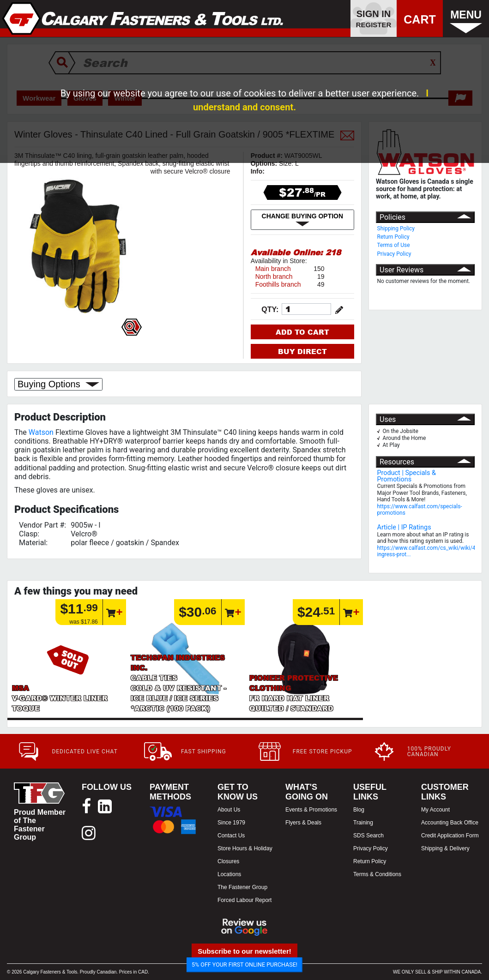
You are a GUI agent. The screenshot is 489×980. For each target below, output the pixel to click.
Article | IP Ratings (404, 527)
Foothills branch (278, 284)
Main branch (273, 269)
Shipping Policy (396, 228)
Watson (41, 432)
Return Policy (393, 237)
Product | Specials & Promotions (407, 476)
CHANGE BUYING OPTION (303, 220)
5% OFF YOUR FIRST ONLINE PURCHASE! (244, 965)
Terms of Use (394, 245)
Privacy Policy (394, 254)
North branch (274, 277)
